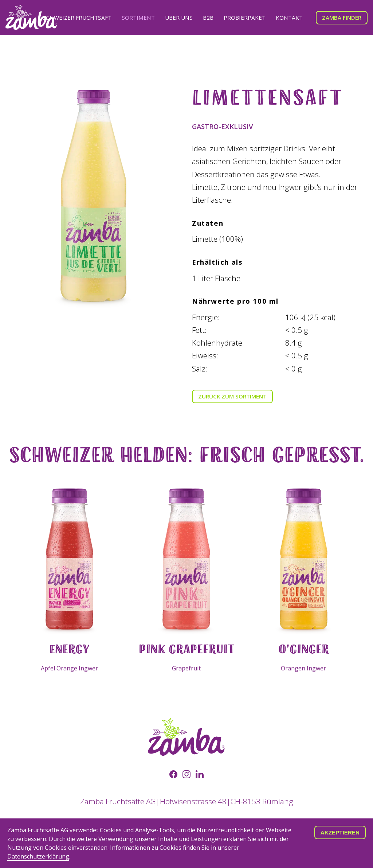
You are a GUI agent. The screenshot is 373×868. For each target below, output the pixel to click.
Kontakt (289, 17)
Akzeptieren (340, 832)
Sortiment (138, 17)
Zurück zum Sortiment (232, 396)
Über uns (179, 17)
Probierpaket (245, 17)
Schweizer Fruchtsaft (77, 17)
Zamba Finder (342, 17)
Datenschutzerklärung (38, 856)
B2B (208, 17)
